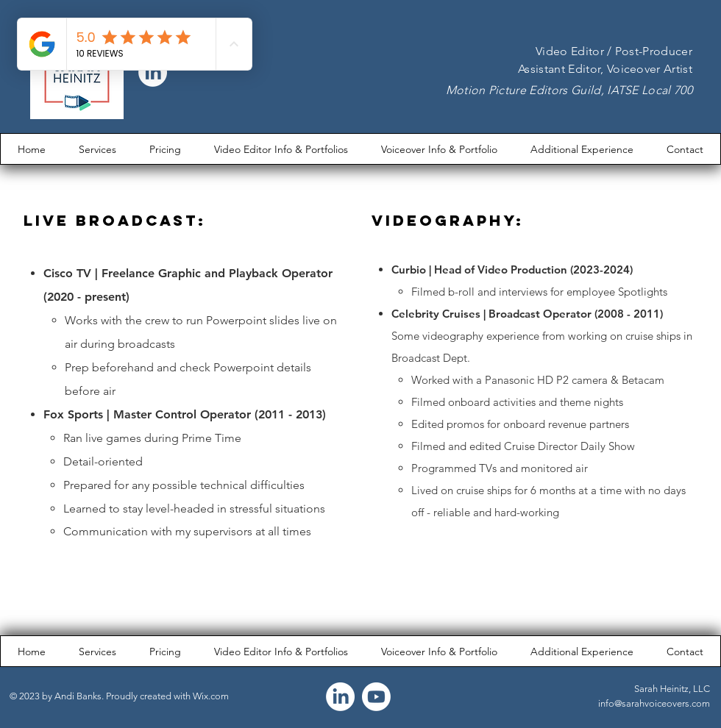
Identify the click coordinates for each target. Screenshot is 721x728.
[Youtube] (376, 697)
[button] (281, 149)
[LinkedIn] (340, 697)
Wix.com (211, 696)
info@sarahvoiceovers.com (654, 703)
